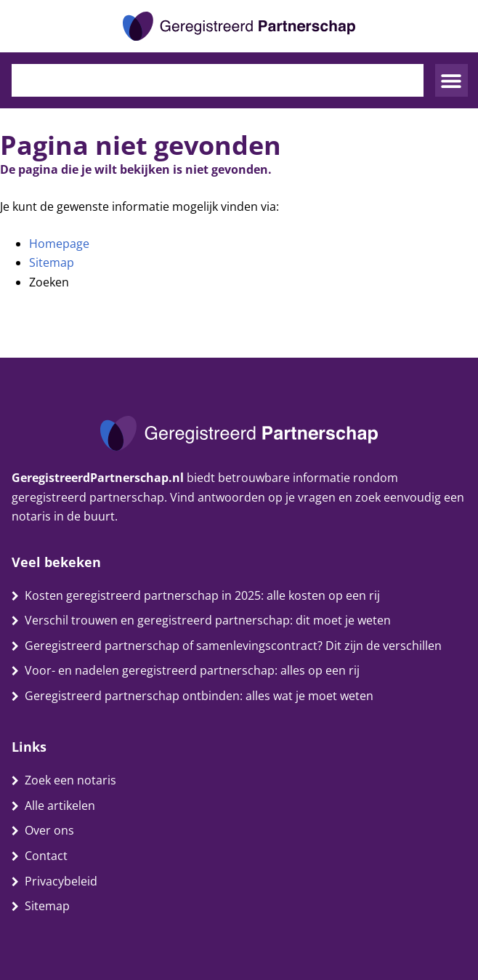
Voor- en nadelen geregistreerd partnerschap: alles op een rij (192, 670)
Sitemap (52, 262)
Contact (46, 856)
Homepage (59, 244)
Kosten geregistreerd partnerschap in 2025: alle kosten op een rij (202, 595)
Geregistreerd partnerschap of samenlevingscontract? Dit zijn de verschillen (233, 646)
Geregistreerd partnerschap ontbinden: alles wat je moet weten (199, 696)
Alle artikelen (60, 806)
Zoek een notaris (70, 780)
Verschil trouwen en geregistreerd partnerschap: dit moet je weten (208, 620)
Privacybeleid (61, 881)
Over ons (49, 830)
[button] (451, 80)
